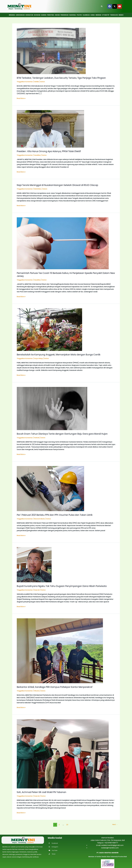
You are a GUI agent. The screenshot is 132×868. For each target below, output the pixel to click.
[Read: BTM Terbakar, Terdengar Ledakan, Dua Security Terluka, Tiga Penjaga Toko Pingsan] (51, 51)
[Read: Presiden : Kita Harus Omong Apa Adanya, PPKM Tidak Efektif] (50, 129)
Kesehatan (29, 15)
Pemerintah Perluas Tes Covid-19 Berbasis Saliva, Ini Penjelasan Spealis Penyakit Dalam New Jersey (63, 274)
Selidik (38, 82)
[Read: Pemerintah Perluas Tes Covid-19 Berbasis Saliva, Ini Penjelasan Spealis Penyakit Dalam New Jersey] (63, 243)
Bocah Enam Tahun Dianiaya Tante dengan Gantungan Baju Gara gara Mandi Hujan (66, 434)
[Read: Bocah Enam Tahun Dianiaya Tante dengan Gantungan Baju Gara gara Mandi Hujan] (52, 408)
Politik (79, 15)
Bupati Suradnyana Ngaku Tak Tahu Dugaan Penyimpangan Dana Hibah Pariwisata (65, 586)
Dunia (93, 15)
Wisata (38, 691)
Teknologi (114, 15)
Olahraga (86, 15)
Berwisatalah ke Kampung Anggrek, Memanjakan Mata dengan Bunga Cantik (62, 354)
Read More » (22, 98)
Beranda (12, 15)
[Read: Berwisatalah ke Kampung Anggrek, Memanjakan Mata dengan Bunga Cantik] (49, 329)
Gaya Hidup (40, 358)
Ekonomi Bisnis (41, 519)
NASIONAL (39, 189)
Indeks (121, 15)
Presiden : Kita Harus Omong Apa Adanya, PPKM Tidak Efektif (52, 151)
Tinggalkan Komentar (25, 82)
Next (115, 824)
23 (67, 824)
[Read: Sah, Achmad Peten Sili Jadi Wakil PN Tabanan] (63, 754)
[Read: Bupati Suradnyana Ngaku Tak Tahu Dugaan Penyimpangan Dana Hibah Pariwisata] (34, 565)
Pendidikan (64, 15)
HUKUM (38, 438)
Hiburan (98, 15)
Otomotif (106, 15)
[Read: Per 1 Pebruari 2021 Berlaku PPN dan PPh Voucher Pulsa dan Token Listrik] (50, 488)
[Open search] (102, 6)
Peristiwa (51, 15)
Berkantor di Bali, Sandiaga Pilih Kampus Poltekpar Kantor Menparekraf (58, 687)
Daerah (44, 15)
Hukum (57, 15)
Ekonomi (37, 15)
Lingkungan (20, 15)
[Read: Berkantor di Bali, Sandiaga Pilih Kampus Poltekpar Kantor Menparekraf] (60, 650)
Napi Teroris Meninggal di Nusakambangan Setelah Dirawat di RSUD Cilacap (61, 185)
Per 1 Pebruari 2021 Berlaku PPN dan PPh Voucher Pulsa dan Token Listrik (58, 515)
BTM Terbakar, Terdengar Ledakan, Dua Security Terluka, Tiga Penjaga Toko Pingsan (65, 78)
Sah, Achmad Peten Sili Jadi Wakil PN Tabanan (44, 792)
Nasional (73, 15)
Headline (39, 155)
